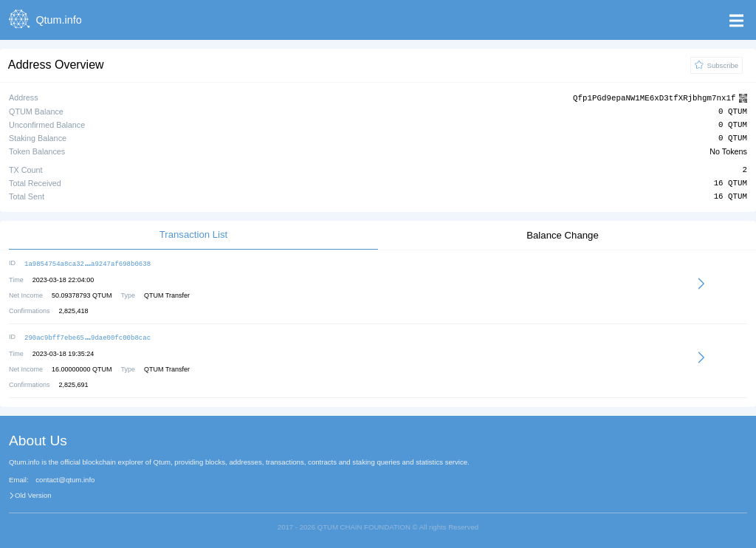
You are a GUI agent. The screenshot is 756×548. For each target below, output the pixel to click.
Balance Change (563, 234)
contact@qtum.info (65, 478)
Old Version (33, 493)
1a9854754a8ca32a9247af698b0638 (87, 263)
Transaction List (194, 234)
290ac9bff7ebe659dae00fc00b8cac (87, 336)
